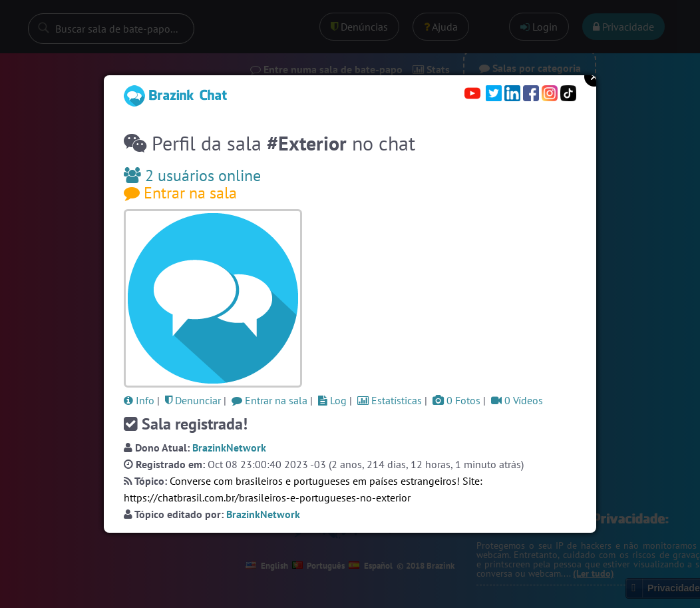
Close (594, 77)
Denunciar (193, 400)
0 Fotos (456, 400)
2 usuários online (192, 175)
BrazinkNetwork (229, 448)
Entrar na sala (180, 193)
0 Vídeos (517, 400)
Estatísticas (390, 400)
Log (332, 400)
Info (139, 400)
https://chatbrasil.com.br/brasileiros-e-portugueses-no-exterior (267, 497)
